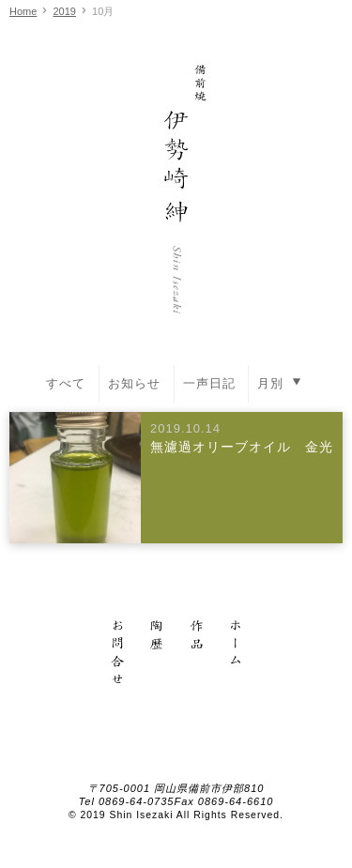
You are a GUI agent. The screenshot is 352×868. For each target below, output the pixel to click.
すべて (66, 383)
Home (23, 11)
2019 (64, 11)
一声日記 (209, 383)
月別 (282, 382)
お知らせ (134, 383)
